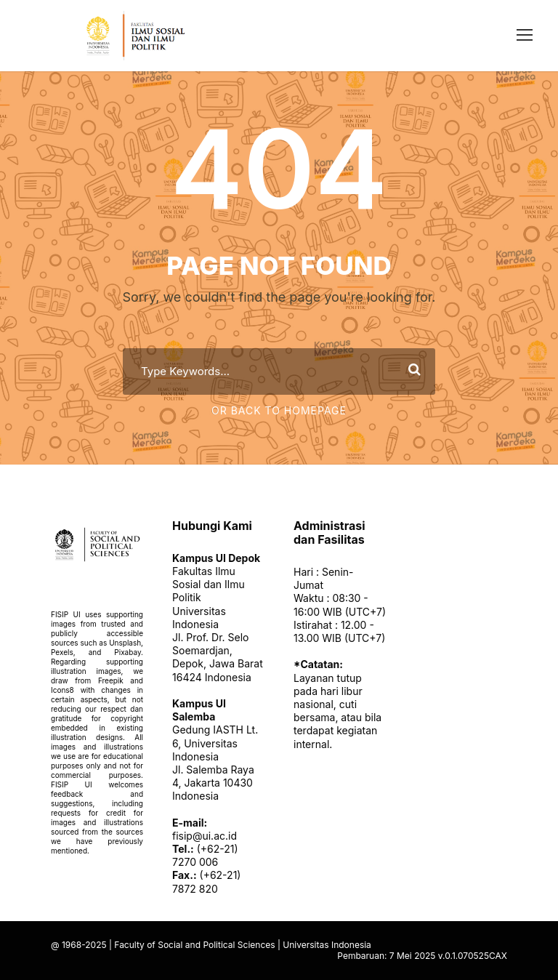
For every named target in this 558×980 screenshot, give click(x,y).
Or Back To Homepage (279, 410)
